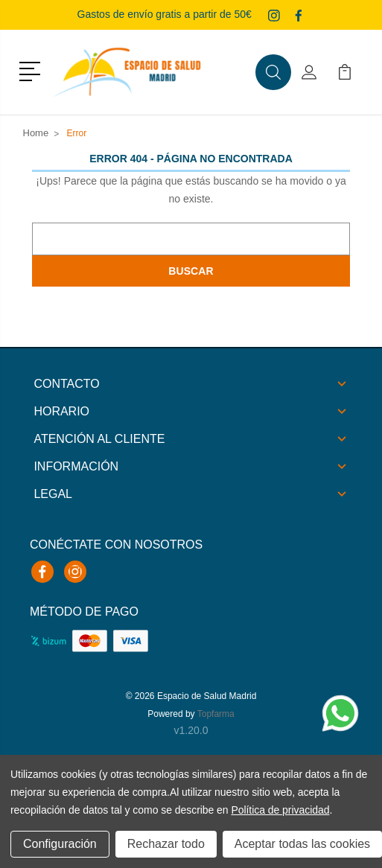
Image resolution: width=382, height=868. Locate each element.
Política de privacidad (280, 810)
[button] (32, 70)
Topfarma (216, 714)
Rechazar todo (166, 844)
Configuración (60, 844)
